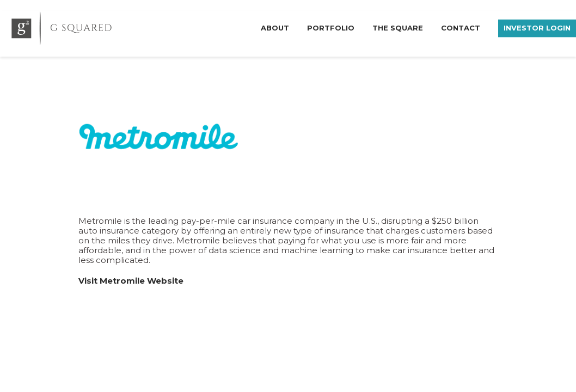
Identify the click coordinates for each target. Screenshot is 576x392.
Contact (461, 27)
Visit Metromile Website (131, 281)
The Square (398, 27)
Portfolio (331, 27)
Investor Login (537, 27)
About (275, 27)
